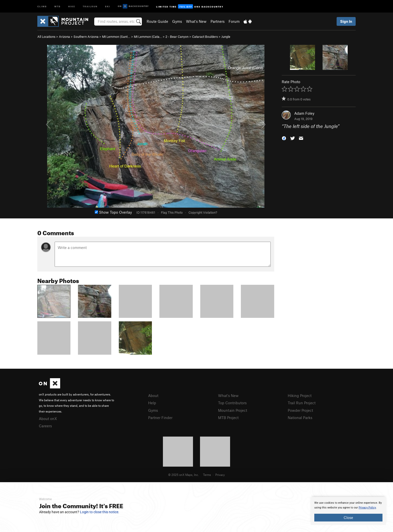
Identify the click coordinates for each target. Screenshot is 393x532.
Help (152, 403)
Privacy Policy (367, 508)
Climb (42, 6)
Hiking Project (300, 395)
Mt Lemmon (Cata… (148, 37)
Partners (218, 21)
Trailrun (90, 6)
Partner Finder (160, 418)
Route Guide (157, 21)
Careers (45, 426)
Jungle (226, 37)
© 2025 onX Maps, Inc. (183, 475)
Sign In (346, 21)
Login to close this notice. (100, 512)
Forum (234, 21)
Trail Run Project (302, 403)
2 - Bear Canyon (177, 37)
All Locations (46, 37)
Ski (108, 6)
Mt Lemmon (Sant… (116, 37)
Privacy (220, 475)
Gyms (177, 21)
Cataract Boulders (205, 37)
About (153, 395)
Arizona (64, 37)
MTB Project (228, 418)
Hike (72, 6)
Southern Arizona (86, 37)
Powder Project (300, 410)
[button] (284, 138)
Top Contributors (232, 403)
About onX (48, 419)
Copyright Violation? (203, 212)
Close (348, 517)
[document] (348, 511)
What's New (196, 21)
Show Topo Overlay (113, 212)
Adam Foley (304, 113)
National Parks (300, 418)
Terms (207, 475)
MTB (58, 6)
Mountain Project (233, 410)
